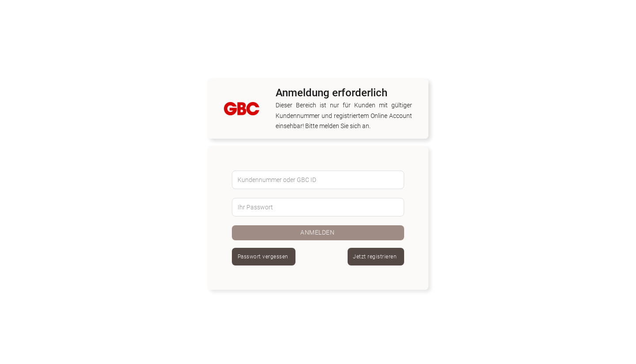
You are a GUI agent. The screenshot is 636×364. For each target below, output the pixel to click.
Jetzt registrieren (375, 256)
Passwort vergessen (263, 256)
